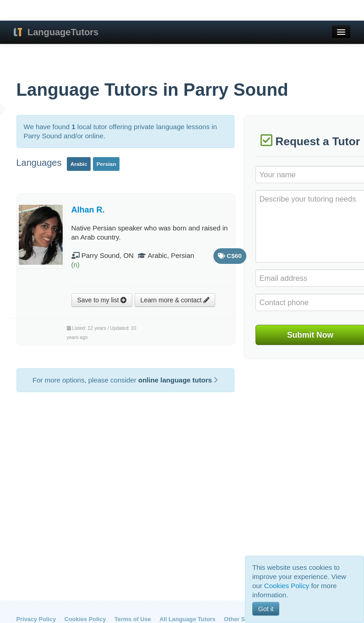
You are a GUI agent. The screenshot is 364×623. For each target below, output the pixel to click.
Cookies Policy (85, 619)
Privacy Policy (36, 619)
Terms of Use (133, 619)
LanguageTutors (63, 32)
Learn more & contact (175, 300)
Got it (266, 609)
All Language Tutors (187, 619)
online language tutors (178, 380)
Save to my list (102, 300)
